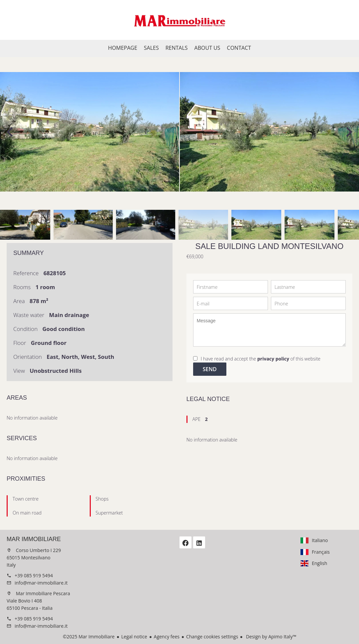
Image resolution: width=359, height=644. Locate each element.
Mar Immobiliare (34, 539)
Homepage (179, 20)
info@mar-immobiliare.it (41, 583)
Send (210, 369)
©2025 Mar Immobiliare (89, 637)
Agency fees (167, 637)
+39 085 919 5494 (34, 575)
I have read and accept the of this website (261, 359)
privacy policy (273, 359)
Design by (270, 637)
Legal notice (134, 637)
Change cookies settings (212, 637)
